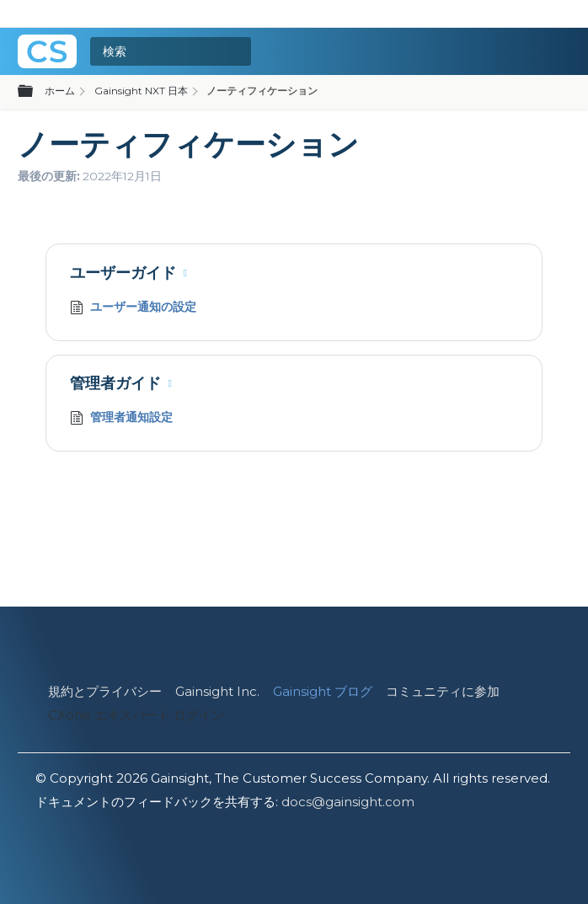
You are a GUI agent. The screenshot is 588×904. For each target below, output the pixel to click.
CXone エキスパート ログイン (136, 715)
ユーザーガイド (123, 273)
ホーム (60, 91)
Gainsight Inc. (217, 691)
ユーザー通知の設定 (133, 309)
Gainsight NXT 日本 (141, 91)
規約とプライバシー (105, 691)
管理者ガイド (115, 383)
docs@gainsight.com (348, 802)
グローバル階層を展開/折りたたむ (35, 92)
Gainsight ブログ (323, 691)
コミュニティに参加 (443, 691)
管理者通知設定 (121, 419)
